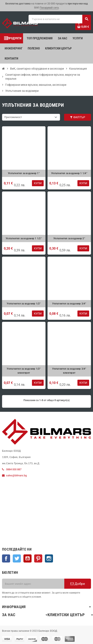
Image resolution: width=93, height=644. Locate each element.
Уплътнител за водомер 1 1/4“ (69, 173)
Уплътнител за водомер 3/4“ (69, 304)
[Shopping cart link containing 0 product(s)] (83, 27)
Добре (78, 584)
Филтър (77, 117)
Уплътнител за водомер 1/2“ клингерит (24, 371)
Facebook (6, 558)
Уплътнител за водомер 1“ (24, 173)
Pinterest (38, 558)
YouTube (27, 558)
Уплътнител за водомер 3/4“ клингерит (69, 371)
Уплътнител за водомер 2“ (69, 238)
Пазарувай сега (49, 8)
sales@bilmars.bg (16, 475)
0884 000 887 (14, 469)
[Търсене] (60, 19)
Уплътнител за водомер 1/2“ (24, 304)
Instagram (49, 558)
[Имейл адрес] (33, 584)
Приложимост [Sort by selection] (13, 117)
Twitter (17, 558)
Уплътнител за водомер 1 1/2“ (24, 238)
